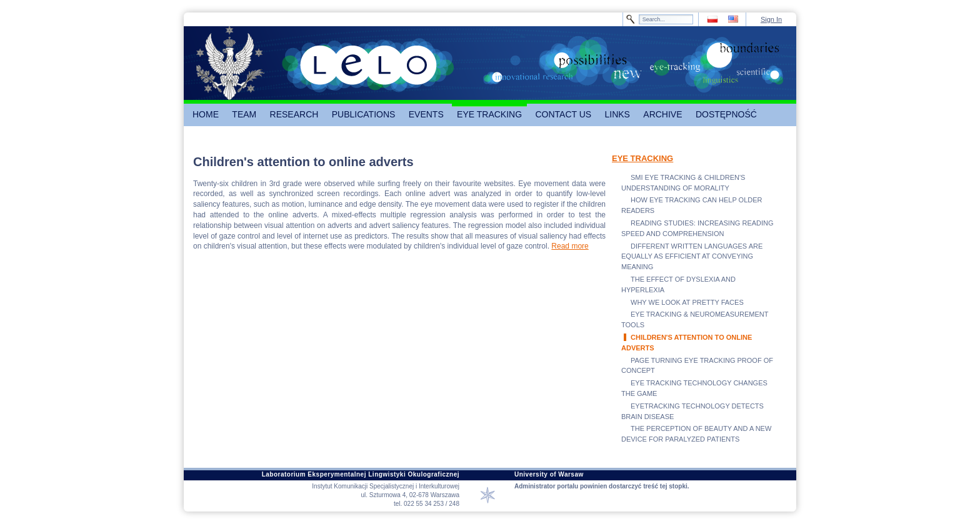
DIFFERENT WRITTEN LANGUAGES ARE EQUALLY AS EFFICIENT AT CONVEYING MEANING (692, 257)
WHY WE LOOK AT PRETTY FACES (687, 302)
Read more (570, 246)
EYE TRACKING (642, 158)
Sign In (771, 19)
